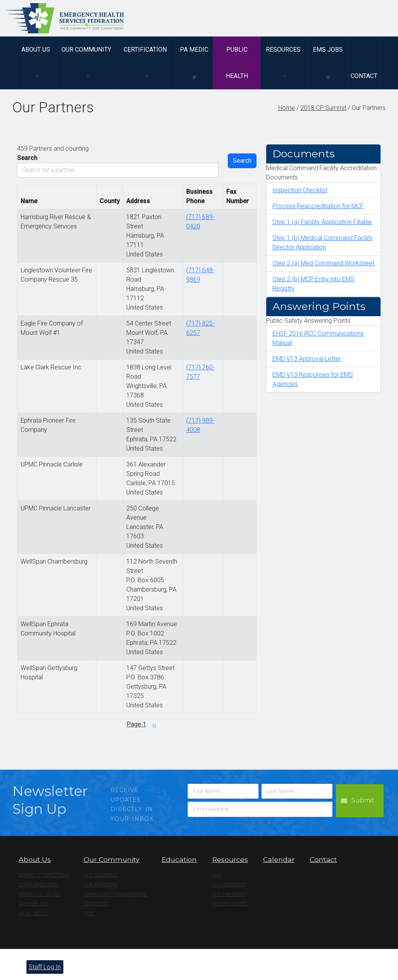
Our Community (86, 50)
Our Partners (101, 885)
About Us (36, 50)
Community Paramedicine (115, 895)
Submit (363, 800)
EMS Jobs (328, 63)
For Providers (230, 904)
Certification (145, 50)
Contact (364, 76)
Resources (283, 50)
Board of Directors (44, 875)
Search (27, 158)
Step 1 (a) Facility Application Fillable (322, 222)
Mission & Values (40, 895)
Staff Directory (39, 885)
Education (179, 859)
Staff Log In (45, 967)
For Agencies (229, 885)
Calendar (279, 859)
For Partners (229, 895)
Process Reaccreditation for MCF (318, 206)
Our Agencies (100, 875)
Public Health (237, 63)
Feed (89, 914)
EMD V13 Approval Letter (307, 359)
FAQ (217, 875)
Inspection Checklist (300, 190)
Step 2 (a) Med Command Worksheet (323, 263)
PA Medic (194, 63)
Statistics (96, 904)
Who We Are (33, 904)
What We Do (33, 914)
